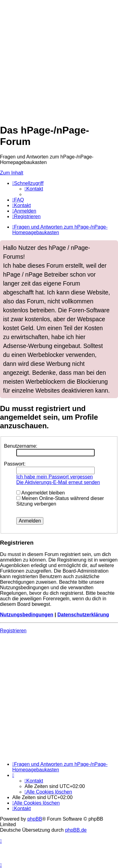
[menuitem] (34, 189)
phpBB (35, 819)
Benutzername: (21, 446)
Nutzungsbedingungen (27, 615)
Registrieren (13, 631)
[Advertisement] (59, 59)
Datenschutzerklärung (83, 615)
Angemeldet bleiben (41, 493)
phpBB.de (76, 830)
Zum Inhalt (12, 173)
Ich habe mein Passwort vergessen (55, 477)
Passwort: (15, 464)
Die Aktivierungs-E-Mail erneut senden (58, 482)
